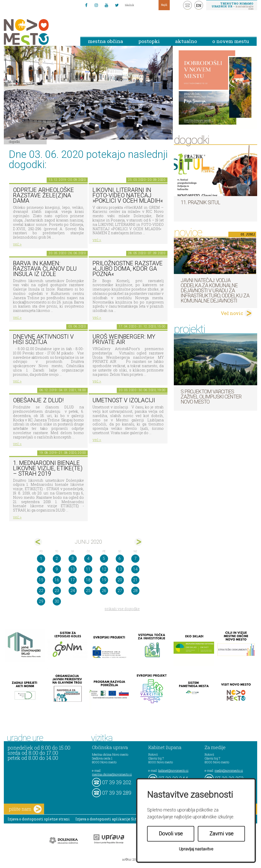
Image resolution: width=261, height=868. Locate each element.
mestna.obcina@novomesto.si (112, 774)
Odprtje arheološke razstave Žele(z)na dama (43, 195)
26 (104, 591)
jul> (138, 542)
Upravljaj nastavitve (196, 849)
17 (73, 580)
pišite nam (25, 809)
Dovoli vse (171, 834)
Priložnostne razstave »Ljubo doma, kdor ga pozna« (128, 269)
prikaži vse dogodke (122, 609)
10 (73, 569)
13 (120, 569)
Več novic (232, 313)
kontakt (187, 5)
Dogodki (15, 142)
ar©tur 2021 (130, 859)
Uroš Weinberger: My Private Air (124, 339)
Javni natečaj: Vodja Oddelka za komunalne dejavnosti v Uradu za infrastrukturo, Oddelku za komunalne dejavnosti (215, 291)
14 (135, 569)
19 (104, 580)
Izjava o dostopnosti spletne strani (39, 819)
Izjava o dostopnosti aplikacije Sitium (110, 819)
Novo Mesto (38, 32)
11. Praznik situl (200, 202)
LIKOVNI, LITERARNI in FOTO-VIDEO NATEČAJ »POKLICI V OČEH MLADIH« (128, 195)
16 (57, 580)
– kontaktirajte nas (232, 6)
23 (57, 591)
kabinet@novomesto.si (173, 770)
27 (120, 591)
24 (73, 591)
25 (88, 591)
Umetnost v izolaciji (124, 400)
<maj (38, 542)
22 (41, 591)
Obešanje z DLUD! (38, 400)
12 (104, 569)
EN (199, 5)
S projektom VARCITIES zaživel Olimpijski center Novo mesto (211, 397)
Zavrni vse (221, 834)
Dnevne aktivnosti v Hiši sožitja (43, 339)
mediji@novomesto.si (229, 770)
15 (41, 580)
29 (41, 601)
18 (88, 580)
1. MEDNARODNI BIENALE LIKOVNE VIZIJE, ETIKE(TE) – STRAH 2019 (48, 468)
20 (120, 580)
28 (135, 591)
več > (17, 244)
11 (88, 569)
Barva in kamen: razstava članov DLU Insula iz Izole (45, 269)
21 (135, 580)
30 (57, 601)
